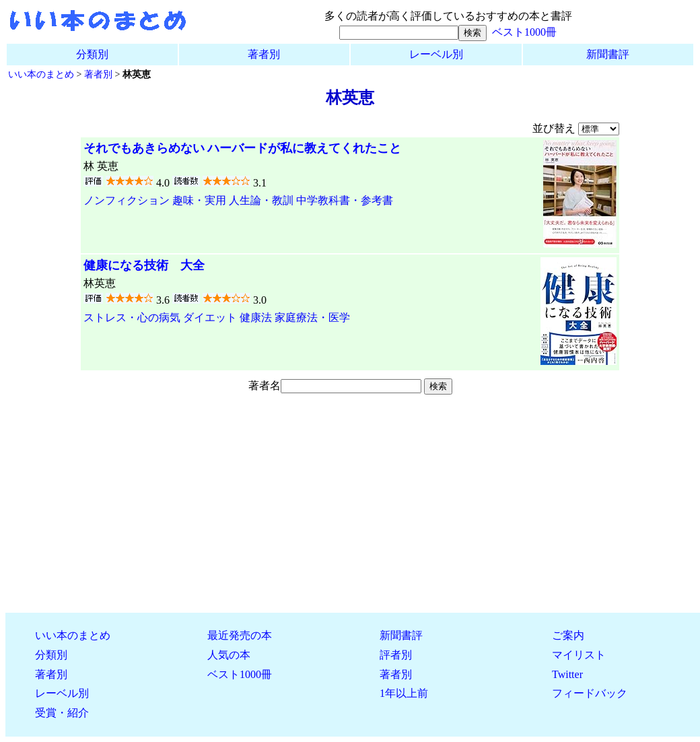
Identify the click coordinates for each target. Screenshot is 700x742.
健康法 (256, 317)
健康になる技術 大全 (144, 265)
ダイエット (210, 317)
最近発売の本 (240, 635)
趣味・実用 (199, 200)
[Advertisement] (350, 508)
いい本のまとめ (41, 74)
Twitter (567, 674)
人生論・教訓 (261, 200)
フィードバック (590, 693)
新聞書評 (608, 54)
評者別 (396, 655)
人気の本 (229, 655)
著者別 (264, 54)
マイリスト (579, 655)
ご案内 (568, 635)
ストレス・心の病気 (132, 317)
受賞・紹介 (62, 713)
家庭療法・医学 (312, 317)
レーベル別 (436, 54)
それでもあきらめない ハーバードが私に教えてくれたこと (242, 148)
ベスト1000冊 (524, 32)
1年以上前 (404, 693)
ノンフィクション (127, 200)
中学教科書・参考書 (345, 200)
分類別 (92, 54)
